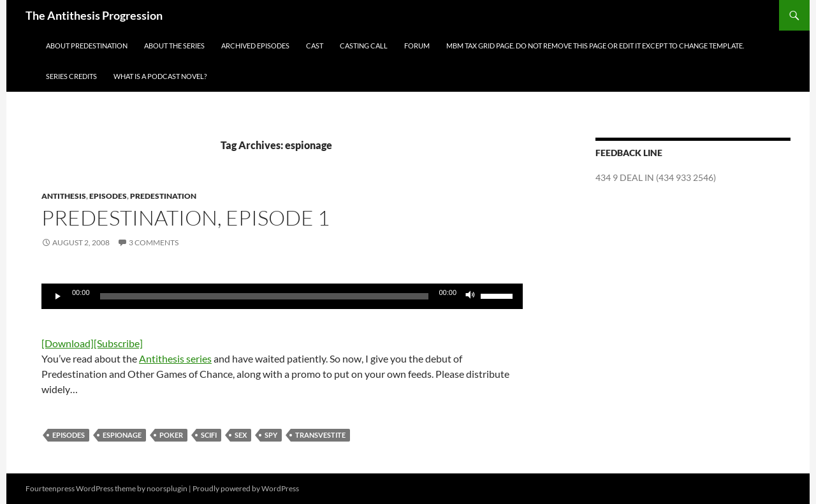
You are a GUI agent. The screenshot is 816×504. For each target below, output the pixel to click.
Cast (315, 46)
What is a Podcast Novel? (160, 76)
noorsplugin (167, 488)
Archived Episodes (255, 46)
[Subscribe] (118, 343)
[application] (282, 296)
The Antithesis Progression (94, 15)
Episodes (108, 196)
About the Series (174, 46)
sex (241, 435)
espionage (122, 435)
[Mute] (470, 296)
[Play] (58, 296)
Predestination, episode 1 (186, 218)
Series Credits (71, 76)
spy (271, 435)
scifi (209, 435)
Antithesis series (175, 358)
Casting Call (364, 46)
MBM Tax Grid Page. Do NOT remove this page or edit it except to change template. (595, 46)
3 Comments (154, 242)
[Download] (68, 343)
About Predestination (87, 46)
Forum (417, 46)
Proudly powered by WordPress (246, 488)
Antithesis (64, 196)
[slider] (265, 296)
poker (171, 435)
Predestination (163, 196)
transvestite (320, 435)
